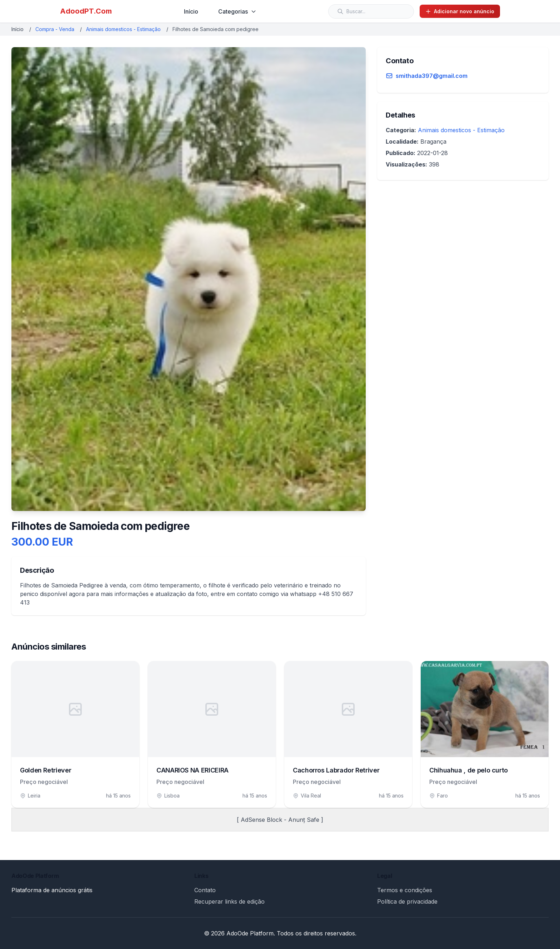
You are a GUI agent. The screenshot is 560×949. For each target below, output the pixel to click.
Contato (205, 890)
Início (191, 11)
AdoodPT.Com (86, 11)
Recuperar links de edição (229, 901)
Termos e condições (405, 890)
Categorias (237, 11)
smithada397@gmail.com (432, 76)
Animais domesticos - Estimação (123, 29)
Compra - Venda (55, 29)
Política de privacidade (407, 901)
